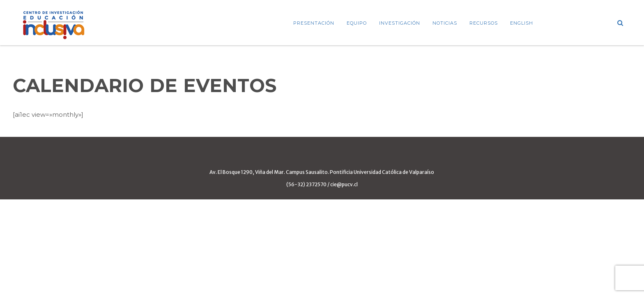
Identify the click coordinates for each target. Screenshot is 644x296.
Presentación (314, 23)
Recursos (484, 23)
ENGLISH (522, 23)
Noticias (445, 23)
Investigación (400, 23)
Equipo (357, 23)
